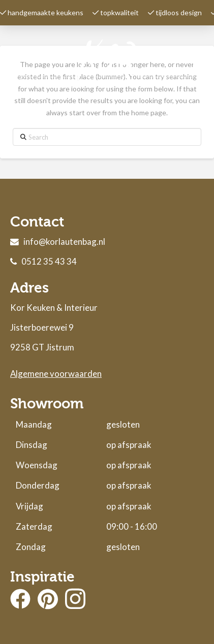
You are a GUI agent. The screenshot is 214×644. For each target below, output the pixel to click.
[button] (198, 63)
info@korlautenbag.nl (64, 241)
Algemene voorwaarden (56, 374)
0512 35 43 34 (49, 261)
